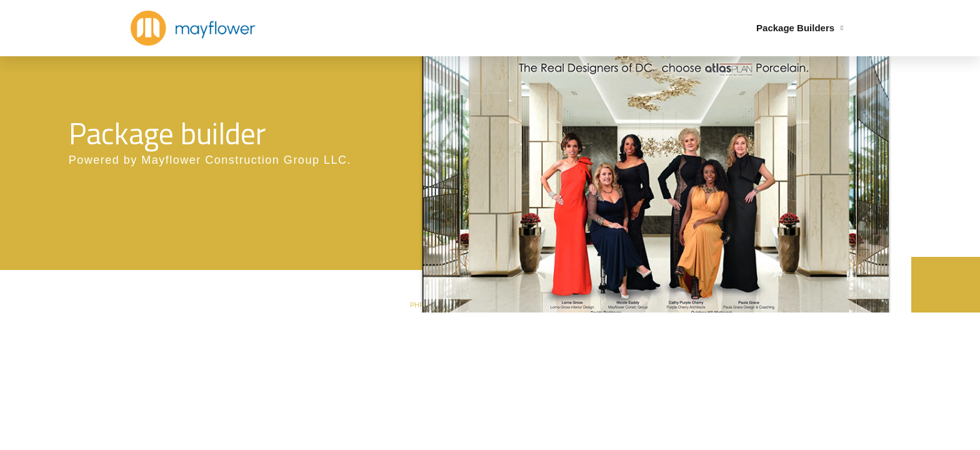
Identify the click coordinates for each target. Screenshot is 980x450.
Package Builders (800, 28)
